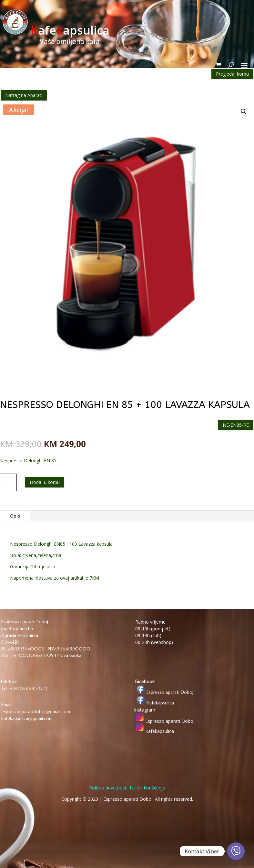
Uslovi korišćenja (147, 788)
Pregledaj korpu (232, 74)
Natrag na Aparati (24, 95)
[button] (244, 112)
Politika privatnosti (108, 788)
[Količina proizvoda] (8, 482)
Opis (15, 516)
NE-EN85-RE (236, 425)
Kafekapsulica (154, 703)
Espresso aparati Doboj (164, 692)
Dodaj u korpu (45, 482)
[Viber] (236, 851)
